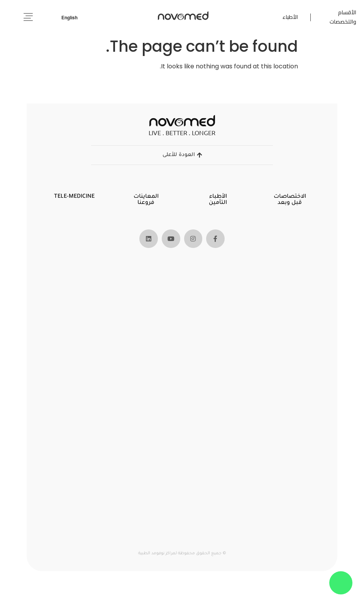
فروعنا (146, 203)
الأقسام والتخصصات (343, 17)
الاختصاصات (290, 197)
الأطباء (290, 17)
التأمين (218, 203)
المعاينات (146, 197)
